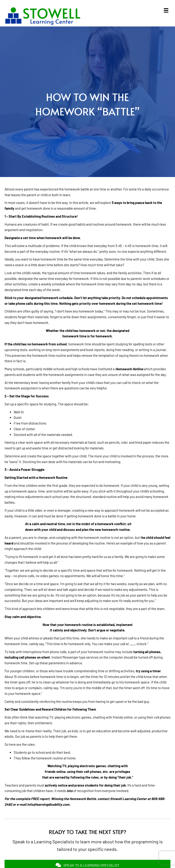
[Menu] (166, 10)
